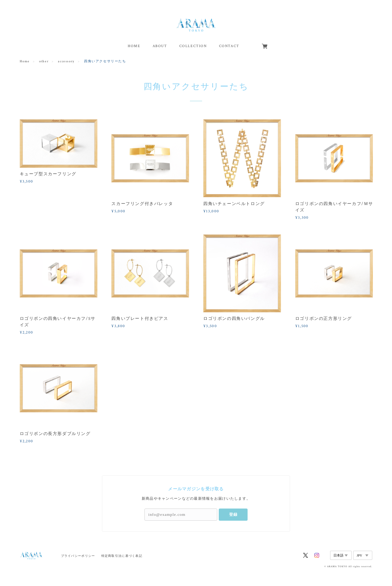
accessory (66, 61)
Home (25, 61)
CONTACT (229, 46)
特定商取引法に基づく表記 (122, 556)
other (44, 61)
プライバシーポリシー (78, 556)
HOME (134, 46)
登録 (233, 514)
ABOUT (160, 46)
